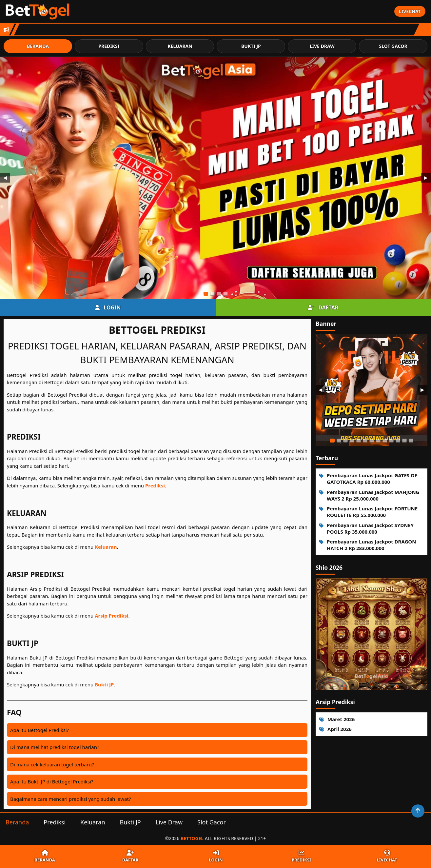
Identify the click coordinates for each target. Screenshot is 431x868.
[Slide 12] (404, 441)
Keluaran (180, 46)
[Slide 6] (365, 441)
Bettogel (192, 838)
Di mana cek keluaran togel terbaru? (52, 764)
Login (108, 307)
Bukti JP (251, 46)
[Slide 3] (219, 294)
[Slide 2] (212, 294)
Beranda (38, 46)
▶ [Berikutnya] (426, 178)
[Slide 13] (411, 441)
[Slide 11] (398, 441)
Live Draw (322, 46)
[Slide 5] (359, 441)
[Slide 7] (372, 441)
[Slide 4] (225, 294)
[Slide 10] (391, 441)
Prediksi (109, 46)
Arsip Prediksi (111, 616)
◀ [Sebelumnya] (5, 178)
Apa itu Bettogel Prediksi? (39, 730)
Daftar (323, 307)
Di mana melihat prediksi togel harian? (55, 747)
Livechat (410, 11)
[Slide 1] (206, 294)
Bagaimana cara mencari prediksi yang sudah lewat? (70, 799)
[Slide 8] (378, 441)
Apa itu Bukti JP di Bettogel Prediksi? (52, 781)
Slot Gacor (393, 46)
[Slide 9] (385, 441)
